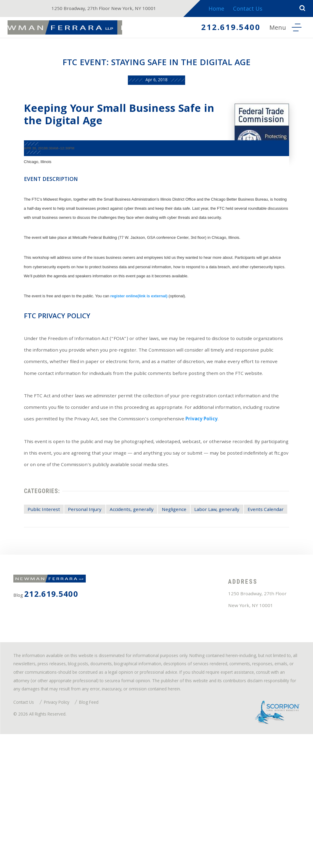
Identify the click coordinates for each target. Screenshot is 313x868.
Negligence (191, 583)
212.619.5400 (223, 29)
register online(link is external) (131, 312)
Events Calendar (42, 595)
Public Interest (39, 583)
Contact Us (255, 10)
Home (222, 10)
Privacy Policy (76, 479)
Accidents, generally (142, 583)
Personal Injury (87, 583)
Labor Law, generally (242, 583)
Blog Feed (106, 831)
